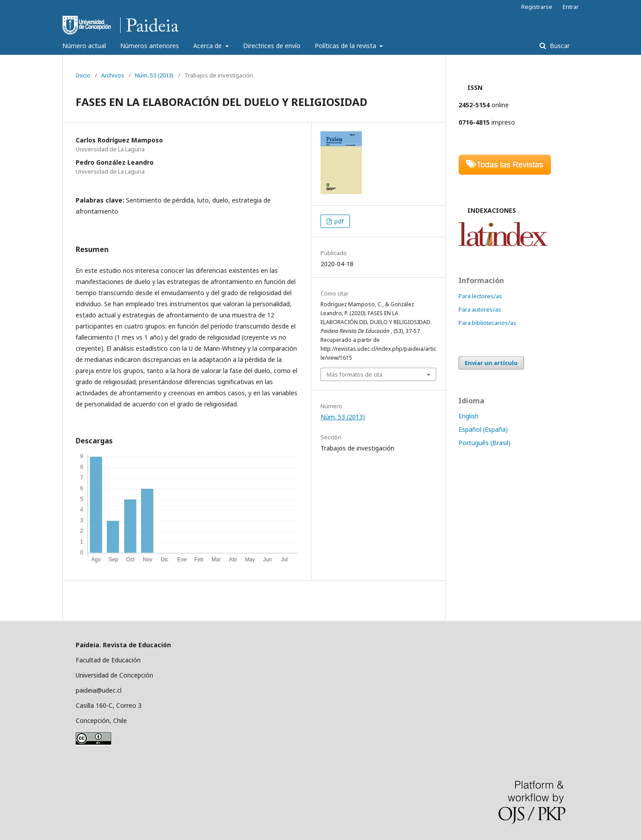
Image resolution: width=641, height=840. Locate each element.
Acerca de (208, 46)
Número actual (84, 46)
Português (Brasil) (485, 443)
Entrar (571, 7)
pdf (338, 221)
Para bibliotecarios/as (487, 323)
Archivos (113, 75)
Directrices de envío (272, 46)
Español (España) (483, 429)
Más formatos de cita (355, 374)
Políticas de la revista (346, 46)
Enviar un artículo (491, 363)
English (469, 416)
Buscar (559, 46)
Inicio (83, 75)
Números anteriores (150, 46)
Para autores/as (480, 309)
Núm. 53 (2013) (154, 75)
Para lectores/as (480, 296)
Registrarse (537, 7)
